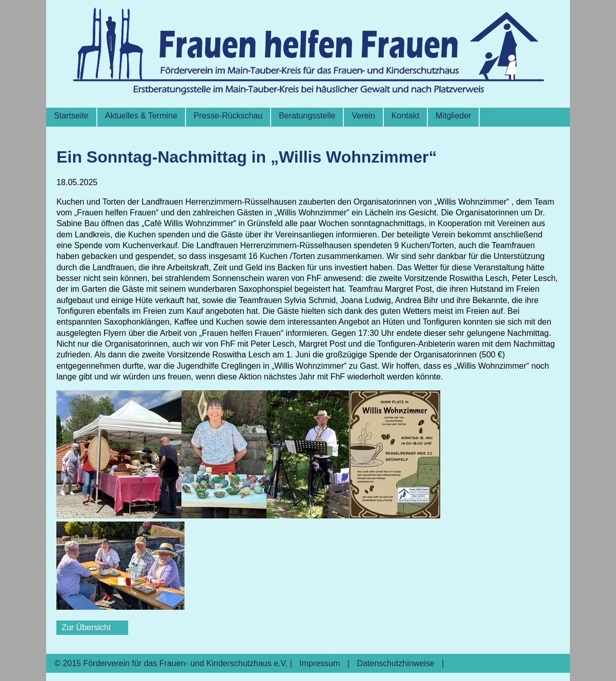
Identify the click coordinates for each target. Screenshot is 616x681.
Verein (363, 116)
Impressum (320, 663)
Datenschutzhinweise (395, 663)
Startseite (71, 116)
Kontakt (405, 116)
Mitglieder (453, 116)
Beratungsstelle (307, 116)
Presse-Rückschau (228, 116)
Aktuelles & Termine (141, 116)
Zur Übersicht (86, 627)
